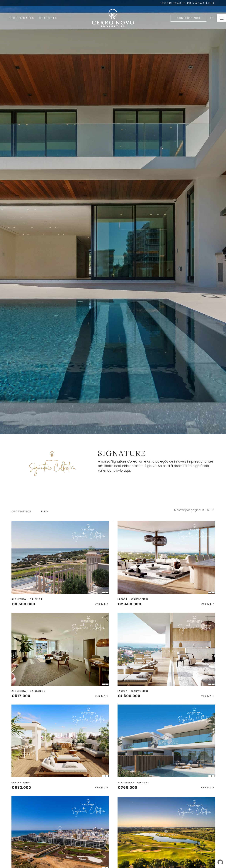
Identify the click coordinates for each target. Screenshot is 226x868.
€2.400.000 (129, 604)
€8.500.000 (23, 604)
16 (208, 510)
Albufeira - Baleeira (27, 599)
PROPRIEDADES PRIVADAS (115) (187, 3)
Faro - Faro (21, 783)
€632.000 (21, 787)
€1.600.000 (129, 696)
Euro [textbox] (45, 511)
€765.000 (127, 787)
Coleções (48, 18)
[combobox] (46, 512)
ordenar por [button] (21, 511)
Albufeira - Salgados (29, 691)
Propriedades (22, 18)
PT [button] (212, 18)
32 (213, 510)
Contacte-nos (188, 18)
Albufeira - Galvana (134, 783)
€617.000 (21, 696)
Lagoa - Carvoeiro (133, 599)
